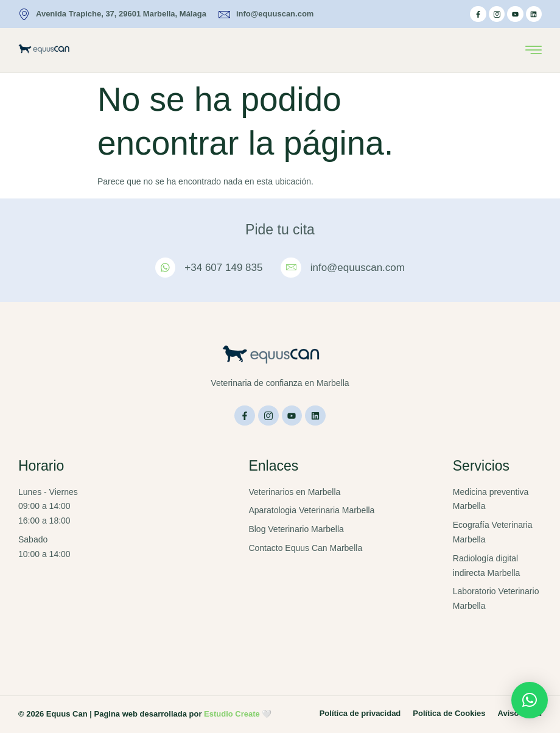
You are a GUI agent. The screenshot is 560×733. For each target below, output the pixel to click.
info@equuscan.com (266, 14)
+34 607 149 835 (223, 268)
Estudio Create (232, 714)
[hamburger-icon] (534, 51)
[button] (530, 700)
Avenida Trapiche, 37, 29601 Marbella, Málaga (112, 14)
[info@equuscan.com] (291, 268)
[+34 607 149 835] (165, 268)
